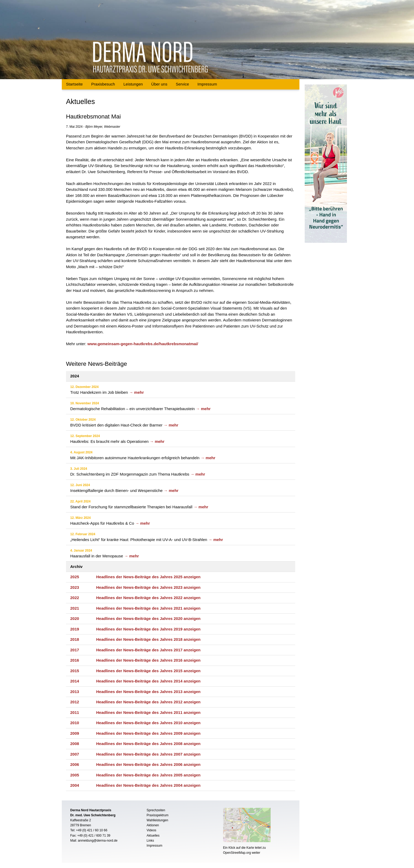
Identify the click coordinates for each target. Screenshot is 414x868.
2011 (75, 712)
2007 (75, 754)
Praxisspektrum (157, 815)
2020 (75, 618)
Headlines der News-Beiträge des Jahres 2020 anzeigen (148, 618)
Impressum (207, 84)
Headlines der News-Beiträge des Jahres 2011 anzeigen (148, 712)
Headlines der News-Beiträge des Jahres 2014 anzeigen (148, 681)
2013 (75, 692)
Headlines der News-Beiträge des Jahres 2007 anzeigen (148, 754)
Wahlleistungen (157, 820)
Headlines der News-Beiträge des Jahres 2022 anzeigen (148, 598)
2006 (75, 764)
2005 (75, 775)
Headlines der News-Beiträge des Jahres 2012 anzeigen (148, 702)
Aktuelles (153, 836)
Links (150, 841)
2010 (75, 723)
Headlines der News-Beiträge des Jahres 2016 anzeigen (148, 660)
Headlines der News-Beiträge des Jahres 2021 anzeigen (148, 608)
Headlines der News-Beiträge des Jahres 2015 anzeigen (148, 671)
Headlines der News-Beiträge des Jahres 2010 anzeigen (148, 723)
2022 (75, 598)
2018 (75, 639)
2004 (75, 785)
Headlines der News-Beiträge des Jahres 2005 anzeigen (148, 775)
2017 (75, 650)
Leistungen (133, 84)
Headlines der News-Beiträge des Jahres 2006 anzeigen (148, 764)
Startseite (74, 84)
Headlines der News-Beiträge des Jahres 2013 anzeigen (148, 692)
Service (182, 84)
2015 (75, 671)
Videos (151, 830)
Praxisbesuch (103, 84)
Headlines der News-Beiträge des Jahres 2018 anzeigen (148, 639)
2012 (75, 702)
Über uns (159, 84)
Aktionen (153, 825)
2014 (75, 681)
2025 (75, 577)
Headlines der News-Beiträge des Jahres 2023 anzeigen (148, 587)
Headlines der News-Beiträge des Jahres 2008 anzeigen (148, 744)
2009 (75, 733)
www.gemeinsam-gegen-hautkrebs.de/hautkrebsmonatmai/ (143, 344)
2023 (75, 587)
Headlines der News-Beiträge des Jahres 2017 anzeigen (148, 650)
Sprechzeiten (156, 810)
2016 (75, 660)
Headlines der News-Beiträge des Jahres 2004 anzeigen (148, 785)
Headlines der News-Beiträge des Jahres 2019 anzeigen (148, 629)
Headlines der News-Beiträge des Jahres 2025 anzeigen (148, 577)
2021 (75, 608)
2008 (75, 744)
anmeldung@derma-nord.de (98, 841)
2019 (75, 629)
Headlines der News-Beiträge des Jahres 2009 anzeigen (148, 733)
